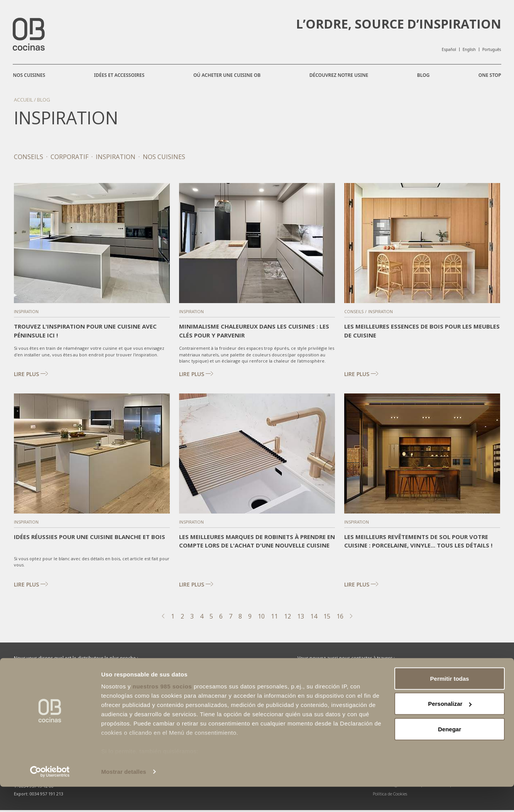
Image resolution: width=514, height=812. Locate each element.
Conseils (29, 159)
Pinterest (475, 680)
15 (327, 618)
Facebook (322, 680)
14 (314, 618)
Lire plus (33, 376)
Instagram (374, 680)
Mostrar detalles (124, 797)
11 (274, 618)
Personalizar (450, 729)
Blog (423, 75)
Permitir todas (450, 704)
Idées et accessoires (120, 75)
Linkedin (425, 680)
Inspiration (116, 159)
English (468, 49)
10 (261, 618)
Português (491, 49)
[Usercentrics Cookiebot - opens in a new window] (50, 797)
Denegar (450, 754)
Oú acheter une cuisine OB (227, 75)
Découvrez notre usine (339, 75)
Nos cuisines (30, 75)
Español (448, 49)
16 (340, 618)
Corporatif (69, 159)
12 (287, 618)
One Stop (489, 79)
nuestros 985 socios (162, 711)
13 (301, 618)
